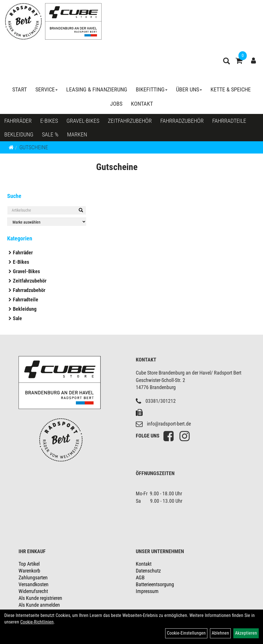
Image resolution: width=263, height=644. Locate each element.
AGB (140, 577)
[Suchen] (81, 210)
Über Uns (189, 89)
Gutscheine (34, 147)
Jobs (116, 104)
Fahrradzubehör (182, 121)
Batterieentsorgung (155, 584)
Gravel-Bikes (83, 121)
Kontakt (142, 104)
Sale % (50, 134)
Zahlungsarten (33, 577)
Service (46, 89)
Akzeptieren (246, 633)
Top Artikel (29, 564)
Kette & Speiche (231, 89)
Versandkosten (34, 584)
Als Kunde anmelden (39, 605)
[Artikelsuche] (226, 62)
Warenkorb (29, 571)
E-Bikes (49, 121)
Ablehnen (220, 633)
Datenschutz (148, 571)
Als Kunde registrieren (40, 598)
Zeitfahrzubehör (130, 121)
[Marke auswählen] (47, 222)
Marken (77, 134)
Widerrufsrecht (33, 591)
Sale (17, 318)
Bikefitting (152, 89)
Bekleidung (19, 134)
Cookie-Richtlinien (37, 622)
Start (20, 89)
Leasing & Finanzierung (97, 89)
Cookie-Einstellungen (186, 633)
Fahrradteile (229, 121)
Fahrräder (18, 121)
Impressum (147, 591)
